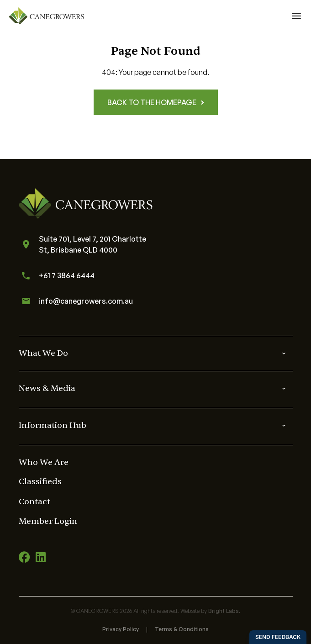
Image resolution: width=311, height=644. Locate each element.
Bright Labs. (224, 611)
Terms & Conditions (182, 629)
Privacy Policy (121, 629)
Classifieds (40, 482)
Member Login (48, 521)
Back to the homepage (156, 102)
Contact (34, 502)
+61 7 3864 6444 (57, 276)
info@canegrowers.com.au (76, 301)
